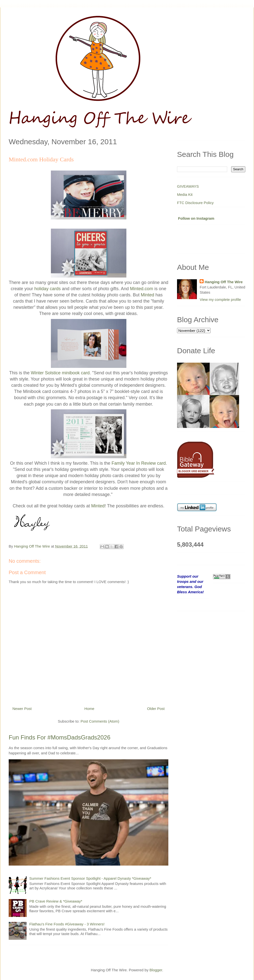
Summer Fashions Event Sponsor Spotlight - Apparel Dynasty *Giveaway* (90, 878)
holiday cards (47, 289)
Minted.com (142, 289)
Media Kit (185, 194)
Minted (147, 295)
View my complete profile (220, 299)
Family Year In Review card (139, 463)
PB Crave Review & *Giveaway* (56, 901)
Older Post (156, 709)
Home (89, 709)
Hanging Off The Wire (224, 282)
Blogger (156, 970)
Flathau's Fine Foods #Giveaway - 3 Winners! (67, 924)
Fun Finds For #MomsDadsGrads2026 (60, 737)
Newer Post (22, 709)
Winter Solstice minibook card (60, 373)
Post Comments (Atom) (100, 721)
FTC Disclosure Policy (195, 203)
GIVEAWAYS (188, 186)
